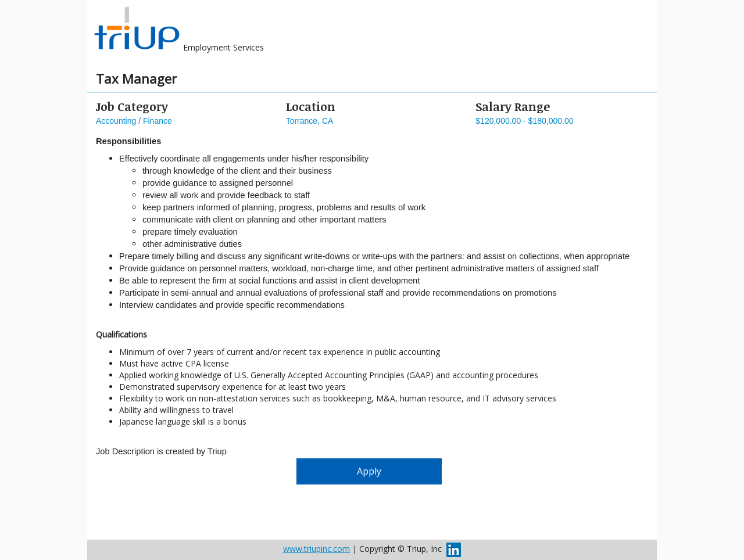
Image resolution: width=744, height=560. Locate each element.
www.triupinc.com (316, 549)
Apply (369, 471)
